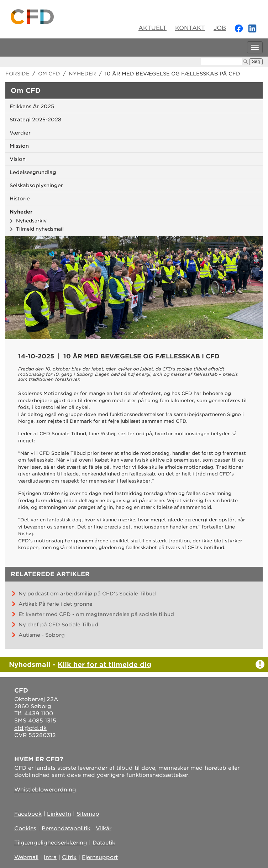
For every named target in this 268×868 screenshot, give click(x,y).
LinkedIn (59, 814)
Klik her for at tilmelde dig (104, 664)
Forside (17, 74)
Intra (50, 857)
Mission (19, 146)
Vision (18, 159)
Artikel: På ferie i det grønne (56, 604)
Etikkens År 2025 (32, 106)
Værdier (20, 133)
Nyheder (82, 74)
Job (220, 28)
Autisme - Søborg (42, 635)
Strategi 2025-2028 (35, 120)
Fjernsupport (100, 857)
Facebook (28, 814)
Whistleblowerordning (45, 790)
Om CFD (49, 74)
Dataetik (104, 843)
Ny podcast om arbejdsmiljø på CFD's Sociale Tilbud (87, 594)
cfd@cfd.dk (30, 728)
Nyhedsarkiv (31, 221)
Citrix (69, 857)
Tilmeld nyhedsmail (40, 229)
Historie (20, 199)
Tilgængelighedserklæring (51, 843)
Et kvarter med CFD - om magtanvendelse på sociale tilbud (96, 614)
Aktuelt (153, 28)
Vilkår (104, 828)
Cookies (25, 828)
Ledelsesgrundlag (33, 172)
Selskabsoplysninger (36, 185)
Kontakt (190, 28)
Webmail (26, 857)
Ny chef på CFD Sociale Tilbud (58, 625)
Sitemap (88, 814)
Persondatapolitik (66, 828)
